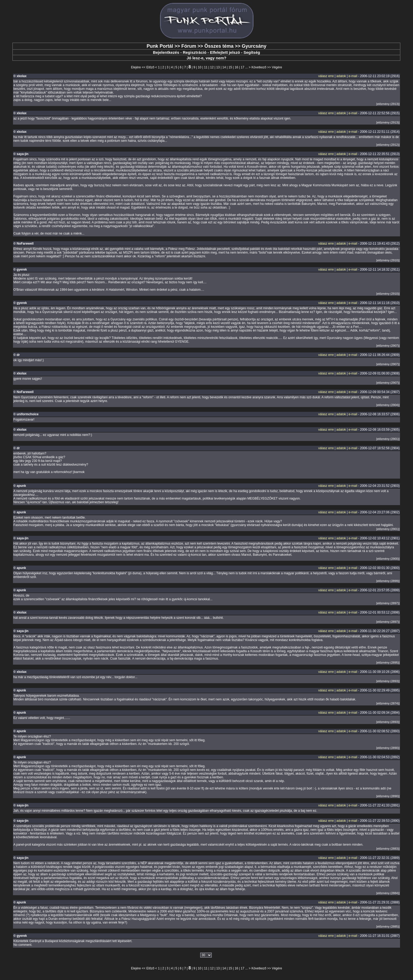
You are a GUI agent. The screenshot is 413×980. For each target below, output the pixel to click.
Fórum (189, 46)
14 (224, 67)
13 (218, 67)
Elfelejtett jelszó (225, 52)
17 (243, 67)
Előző (150, 67)
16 (236, 67)
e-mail (353, 76)
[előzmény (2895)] (388, 663)
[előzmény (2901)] (388, 439)
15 (230, 67)
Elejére (136, 67)
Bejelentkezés (166, 52)
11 (206, 67)
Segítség (252, 52)
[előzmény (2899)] (388, 581)
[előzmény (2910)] (388, 260)
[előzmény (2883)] (388, 849)
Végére (277, 67)
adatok (341, 76)
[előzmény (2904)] (388, 405)
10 (200, 67)
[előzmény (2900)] (388, 559)
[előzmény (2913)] (388, 104)
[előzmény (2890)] (388, 748)
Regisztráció (195, 52)
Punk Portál (160, 46)
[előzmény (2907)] (388, 346)
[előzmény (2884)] (388, 893)
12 (212, 67)
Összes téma (219, 46)
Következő (259, 67)
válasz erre (326, 76)
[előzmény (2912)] (388, 145)
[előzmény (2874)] (388, 703)
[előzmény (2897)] (388, 603)
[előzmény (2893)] (388, 681)
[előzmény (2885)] (388, 926)
